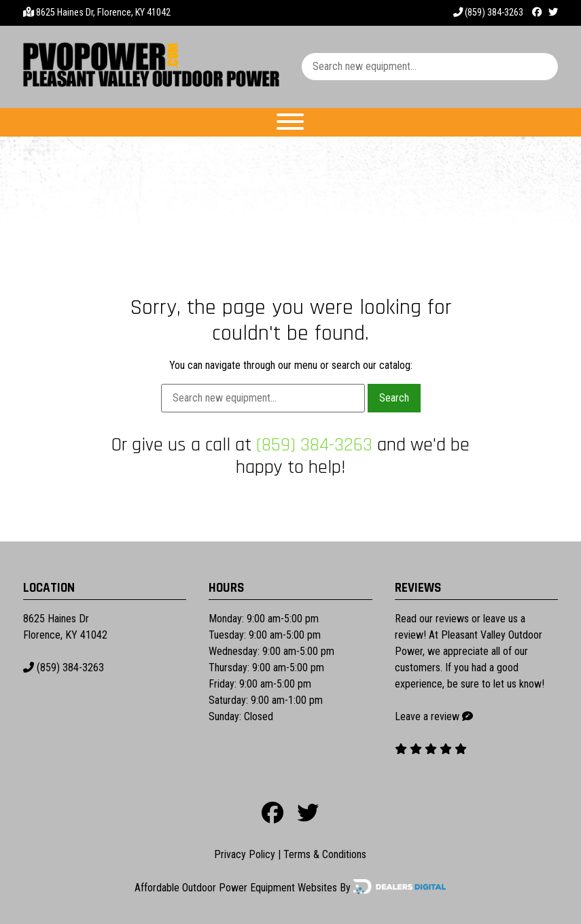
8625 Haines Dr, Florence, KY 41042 (103, 13)
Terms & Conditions (325, 854)
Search (394, 398)
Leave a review (427, 716)
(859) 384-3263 (488, 13)
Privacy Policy (245, 854)
